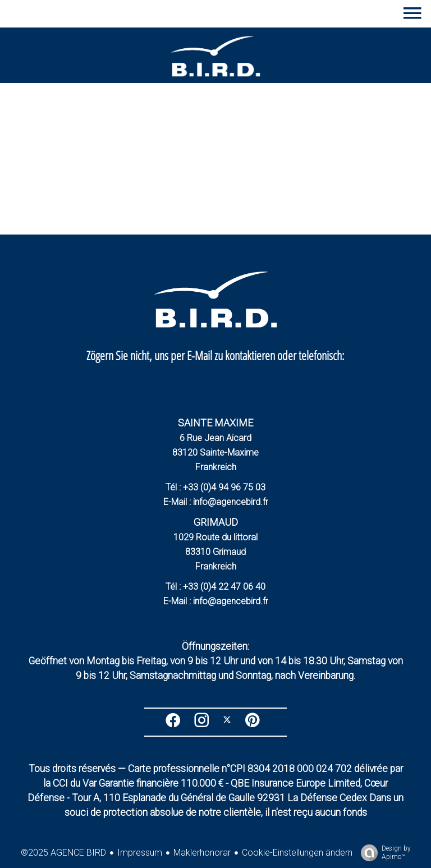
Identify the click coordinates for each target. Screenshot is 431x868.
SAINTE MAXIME (215, 423)
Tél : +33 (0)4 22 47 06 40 (215, 587)
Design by (383, 853)
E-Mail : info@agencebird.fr (216, 502)
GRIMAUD (216, 522)
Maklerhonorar (202, 853)
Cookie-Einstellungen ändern (297, 853)
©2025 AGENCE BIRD (63, 853)
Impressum (140, 853)
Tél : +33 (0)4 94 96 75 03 (215, 487)
